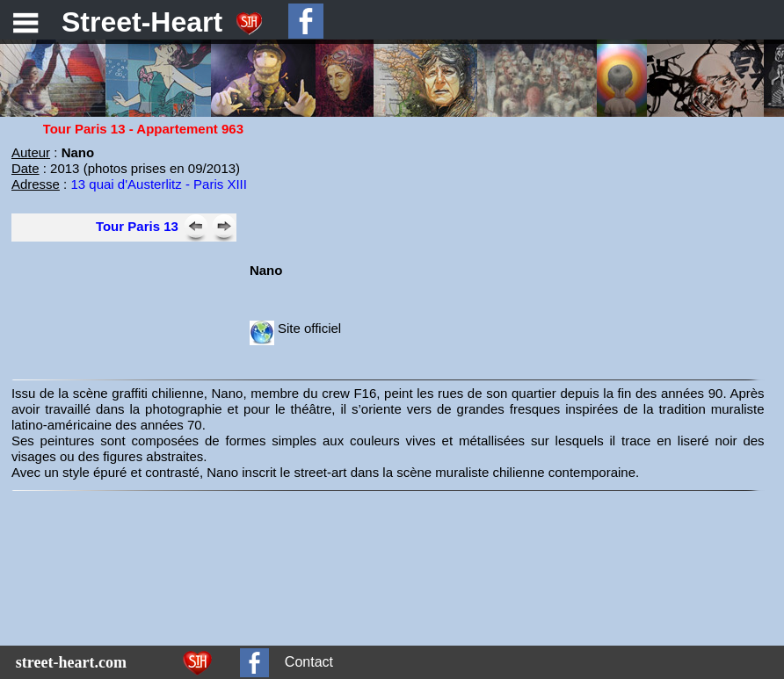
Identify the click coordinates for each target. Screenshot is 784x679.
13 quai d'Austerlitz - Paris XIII (158, 184)
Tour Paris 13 (137, 226)
